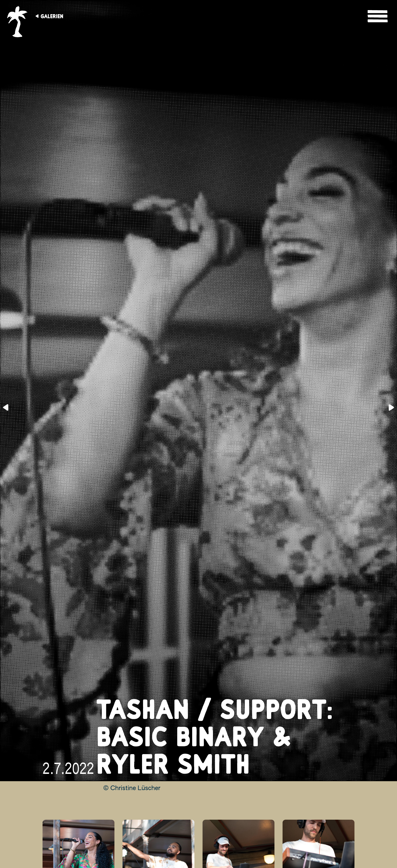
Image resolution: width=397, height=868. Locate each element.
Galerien (52, 16)
